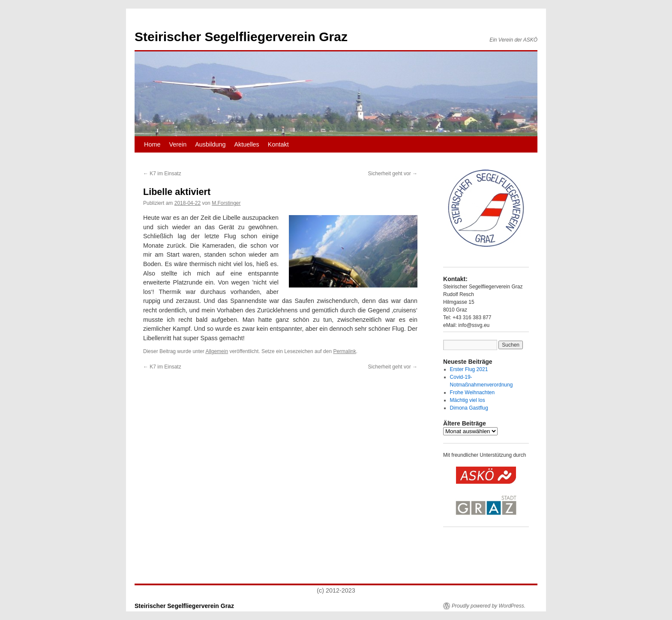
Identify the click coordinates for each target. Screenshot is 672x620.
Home (152, 144)
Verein (178, 144)
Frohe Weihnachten (472, 392)
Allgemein (217, 351)
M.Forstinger (226, 203)
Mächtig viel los (468, 400)
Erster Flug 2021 (469, 369)
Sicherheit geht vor (393, 174)
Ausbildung (210, 144)
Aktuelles (246, 144)
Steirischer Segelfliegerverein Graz (241, 37)
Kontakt (278, 144)
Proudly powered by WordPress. (489, 606)
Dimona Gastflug (469, 408)
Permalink (344, 351)
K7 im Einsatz (162, 174)
